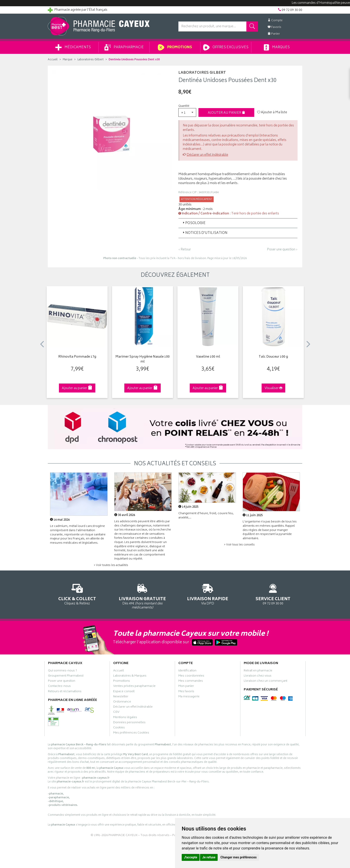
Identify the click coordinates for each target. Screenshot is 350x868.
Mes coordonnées (191, 676)
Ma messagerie (189, 697)
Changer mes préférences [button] (239, 857)
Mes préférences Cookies (131, 733)
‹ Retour (185, 250)
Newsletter (121, 697)
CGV (116, 713)
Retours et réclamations (65, 692)
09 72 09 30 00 (273, 594)
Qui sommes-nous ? (62, 671)
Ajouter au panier (226, 113)
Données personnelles (129, 723)
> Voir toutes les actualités (111, 565)
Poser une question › (282, 250)
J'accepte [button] (191, 857)
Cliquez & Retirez (77, 594)
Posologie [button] (194, 223)
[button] (187, 112)
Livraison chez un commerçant (266, 681)
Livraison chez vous (258, 676)
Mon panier (186, 687)
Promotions (175, 47)
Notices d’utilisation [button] (205, 233)
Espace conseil (124, 692)
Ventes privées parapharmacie (134, 687)
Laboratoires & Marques (130, 676)
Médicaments (73, 47)
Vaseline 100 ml (208, 357)
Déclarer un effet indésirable (207, 155)
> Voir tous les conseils (239, 545)
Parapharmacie (124, 47)
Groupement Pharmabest (66, 676)
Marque (68, 60)
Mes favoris (186, 692)
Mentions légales (125, 718)
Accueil (53, 60)
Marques (277, 47)
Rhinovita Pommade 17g (77, 357)
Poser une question (62, 681)
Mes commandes (191, 681)
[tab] (238, 223)
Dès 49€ (143, 596)
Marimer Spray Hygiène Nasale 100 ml (143, 360)
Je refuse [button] (209, 857)
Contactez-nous (59, 687)
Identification (187, 671)
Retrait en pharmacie (258, 671)
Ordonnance (122, 702)
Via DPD (208, 594)
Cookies (119, 728)
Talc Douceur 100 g (273, 357)
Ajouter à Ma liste (272, 113)
